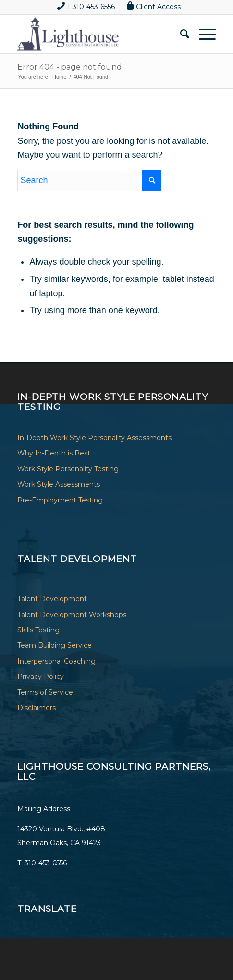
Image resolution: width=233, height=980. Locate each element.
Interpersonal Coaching (56, 661)
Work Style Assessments (59, 484)
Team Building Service (55, 645)
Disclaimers (37, 708)
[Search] (180, 34)
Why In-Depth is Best (54, 453)
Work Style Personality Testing (68, 469)
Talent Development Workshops (72, 615)
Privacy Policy (41, 677)
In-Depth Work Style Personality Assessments (94, 438)
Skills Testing (38, 630)
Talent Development (52, 599)
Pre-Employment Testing (60, 500)
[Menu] (202, 34)
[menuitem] (86, 6)
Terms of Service (45, 692)
